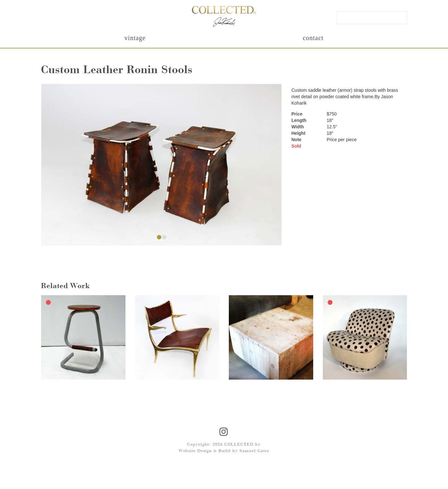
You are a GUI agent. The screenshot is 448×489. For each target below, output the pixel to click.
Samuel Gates (254, 451)
